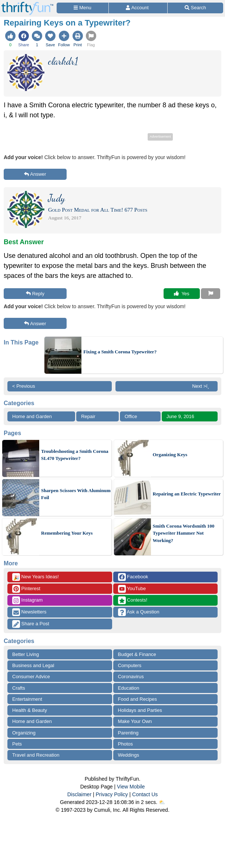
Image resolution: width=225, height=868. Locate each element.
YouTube (132, 589)
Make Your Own (135, 721)
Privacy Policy (112, 794)
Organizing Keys (170, 455)
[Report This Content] (211, 294)
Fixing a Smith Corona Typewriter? (120, 352)
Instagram (27, 600)
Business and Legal (33, 665)
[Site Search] (195, 8)
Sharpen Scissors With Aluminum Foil (76, 494)
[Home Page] (27, 4)
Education (129, 688)
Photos (125, 744)
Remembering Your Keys (67, 533)
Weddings (129, 755)
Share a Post (31, 624)
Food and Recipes (138, 699)
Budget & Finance (137, 654)
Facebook (133, 577)
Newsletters (29, 612)
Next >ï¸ (202, 386)
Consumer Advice (31, 677)
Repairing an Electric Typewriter (187, 494)
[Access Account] (138, 8)
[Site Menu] (83, 8)
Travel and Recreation (36, 755)
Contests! (133, 600)
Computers (130, 665)
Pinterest (26, 589)
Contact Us (145, 794)
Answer (35, 174)
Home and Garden (32, 416)
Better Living (26, 654)
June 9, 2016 (180, 416)
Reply (35, 294)
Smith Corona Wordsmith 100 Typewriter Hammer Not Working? (184, 533)
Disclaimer (79, 794)
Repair (88, 416)
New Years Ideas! (36, 577)
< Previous (24, 386)
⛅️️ (162, 802)
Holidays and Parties (140, 710)
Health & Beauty (30, 710)
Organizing (24, 733)
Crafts (19, 688)
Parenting (128, 733)
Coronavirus (131, 677)
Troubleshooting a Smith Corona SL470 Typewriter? (75, 455)
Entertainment (27, 699)
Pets (17, 744)
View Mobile (131, 787)
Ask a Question (139, 612)
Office (131, 416)
